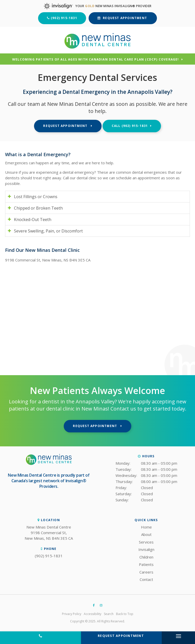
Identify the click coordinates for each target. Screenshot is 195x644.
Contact (146, 579)
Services (146, 542)
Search (109, 614)
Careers (146, 572)
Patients (146, 564)
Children (146, 557)
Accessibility (93, 614)
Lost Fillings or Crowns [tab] (36, 197)
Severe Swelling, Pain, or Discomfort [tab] (48, 231)
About (146, 534)
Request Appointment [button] (125, 18)
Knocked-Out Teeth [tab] (33, 219)
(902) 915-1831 (64, 18)
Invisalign (146, 549)
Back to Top (125, 614)
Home (146, 527)
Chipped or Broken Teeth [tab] (38, 208)
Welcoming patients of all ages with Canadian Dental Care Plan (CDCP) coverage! (96, 60)
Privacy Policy (72, 614)
